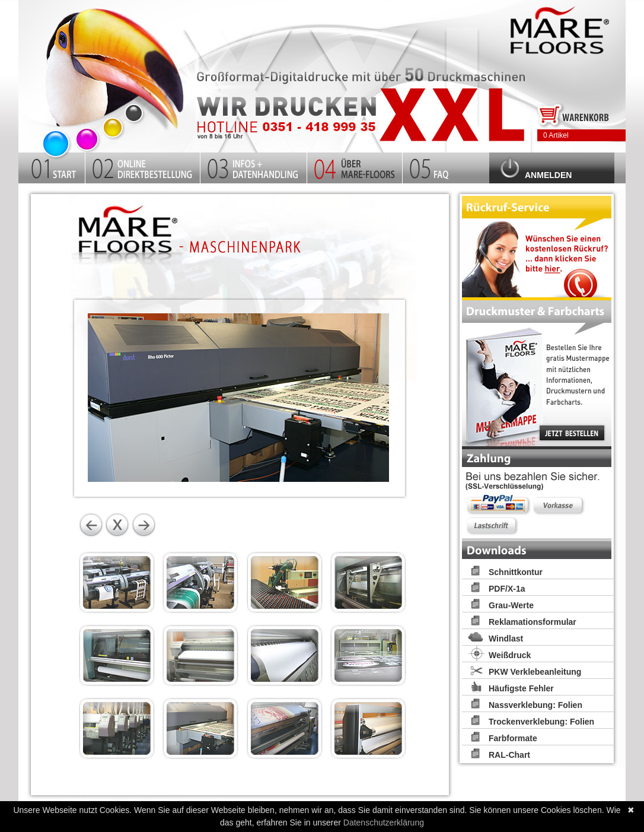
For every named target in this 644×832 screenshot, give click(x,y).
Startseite (113, 73)
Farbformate (513, 738)
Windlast (506, 639)
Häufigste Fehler (521, 688)
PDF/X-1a (507, 589)
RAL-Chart (509, 755)
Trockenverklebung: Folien (541, 722)
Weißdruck (510, 655)
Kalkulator (143, 166)
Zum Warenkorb (574, 114)
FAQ (446, 166)
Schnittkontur (516, 572)
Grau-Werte (511, 605)
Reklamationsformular (533, 622)
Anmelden (548, 175)
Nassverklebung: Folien (535, 705)
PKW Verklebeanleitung (535, 672)
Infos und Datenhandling (254, 166)
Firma (355, 166)
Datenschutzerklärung (384, 823)
